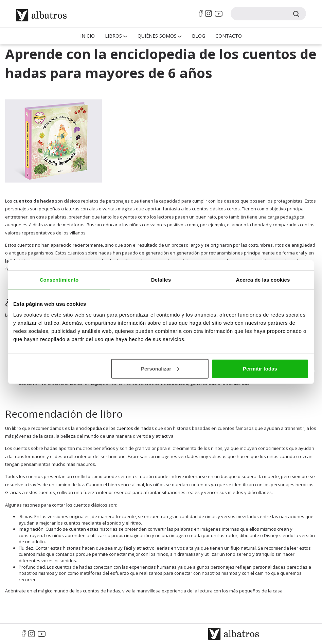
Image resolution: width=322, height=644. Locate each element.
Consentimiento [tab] (59, 280)
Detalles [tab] (161, 280)
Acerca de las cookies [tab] (263, 280)
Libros (113, 36)
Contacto (229, 36)
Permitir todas (260, 368)
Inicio (87, 36)
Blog (199, 36)
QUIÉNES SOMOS (157, 36)
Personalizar (160, 368)
